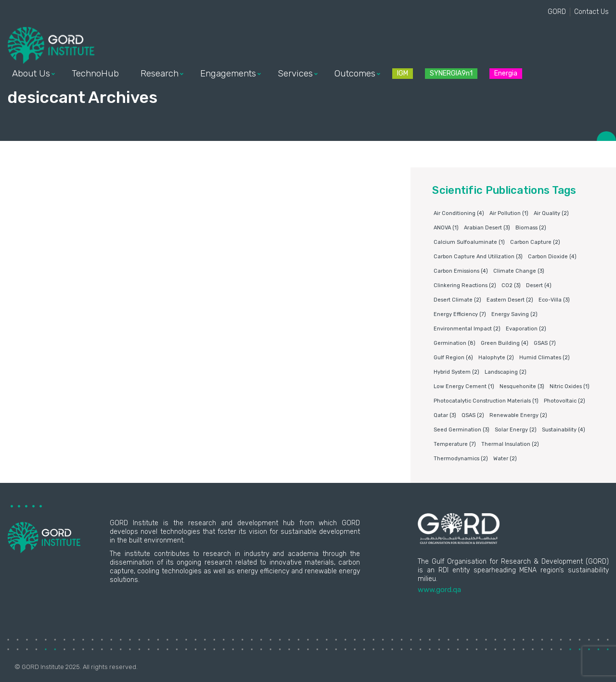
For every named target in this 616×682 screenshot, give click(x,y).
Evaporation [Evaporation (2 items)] (526, 329)
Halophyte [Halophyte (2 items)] (496, 358)
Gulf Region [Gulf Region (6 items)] (453, 358)
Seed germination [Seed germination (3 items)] (462, 430)
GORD (557, 12)
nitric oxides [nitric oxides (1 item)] (570, 386)
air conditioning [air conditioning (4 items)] (459, 213)
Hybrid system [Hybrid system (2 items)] (456, 372)
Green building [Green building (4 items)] (505, 343)
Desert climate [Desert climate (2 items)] (457, 300)
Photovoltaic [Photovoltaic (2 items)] (565, 401)
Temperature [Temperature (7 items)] (455, 444)
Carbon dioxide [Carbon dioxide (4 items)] (552, 257)
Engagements (228, 74)
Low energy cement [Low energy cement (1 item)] (464, 386)
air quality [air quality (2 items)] (551, 213)
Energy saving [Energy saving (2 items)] (514, 314)
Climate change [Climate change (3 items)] (519, 271)
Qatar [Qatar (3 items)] (445, 415)
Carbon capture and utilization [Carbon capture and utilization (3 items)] (478, 257)
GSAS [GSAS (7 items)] (545, 343)
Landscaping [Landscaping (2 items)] (506, 372)
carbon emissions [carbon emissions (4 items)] (461, 271)
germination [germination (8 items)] (455, 343)
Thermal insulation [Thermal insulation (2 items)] (510, 444)
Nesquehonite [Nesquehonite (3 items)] (522, 386)
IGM (403, 73)
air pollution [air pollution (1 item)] (509, 213)
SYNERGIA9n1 (451, 73)
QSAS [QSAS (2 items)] (473, 415)
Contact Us (591, 12)
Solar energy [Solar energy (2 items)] (516, 430)
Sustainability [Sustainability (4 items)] (564, 430)
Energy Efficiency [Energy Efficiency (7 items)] (460, 314)
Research (160, 74)
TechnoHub (95, 74)
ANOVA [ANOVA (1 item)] (446, 228)
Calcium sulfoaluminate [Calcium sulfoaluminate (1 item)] (469, 242)
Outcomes (355, 74)
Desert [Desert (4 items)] (539, 285)
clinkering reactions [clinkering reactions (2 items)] (465, 285)
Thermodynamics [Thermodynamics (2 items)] (461, 459)
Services (295, 74)
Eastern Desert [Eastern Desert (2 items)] (510, 300)
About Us (31, 74)
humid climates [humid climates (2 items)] (545, 358)
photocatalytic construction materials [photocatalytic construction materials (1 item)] (486, 401)
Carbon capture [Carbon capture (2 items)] (535, 242)
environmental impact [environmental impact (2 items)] (467, 329)
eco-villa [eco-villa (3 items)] (554, 300)
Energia (506, 73)
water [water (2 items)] (505, 459)
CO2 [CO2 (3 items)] (511, 285)
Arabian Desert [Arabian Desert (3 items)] (487, 228)
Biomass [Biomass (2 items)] (531, 228)
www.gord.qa (439, 590)
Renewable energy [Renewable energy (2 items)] (518, 415)
